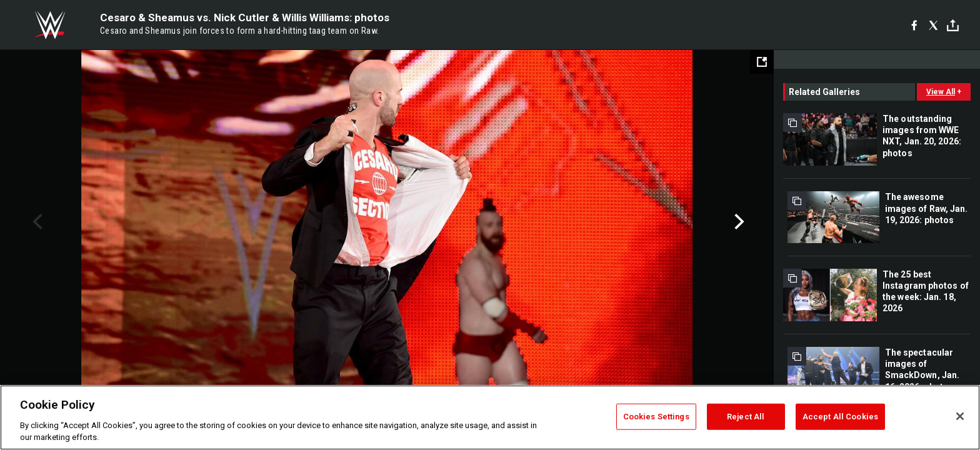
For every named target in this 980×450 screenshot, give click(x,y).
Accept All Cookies (840, 417)
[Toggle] (953, 25)
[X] (933, 25)
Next (738, 222)
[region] (490, 417)
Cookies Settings (656, 417)
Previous (36, 222)
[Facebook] (914, 25)
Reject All (746, 417)
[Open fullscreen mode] (762, 62)
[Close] (960, 416)
